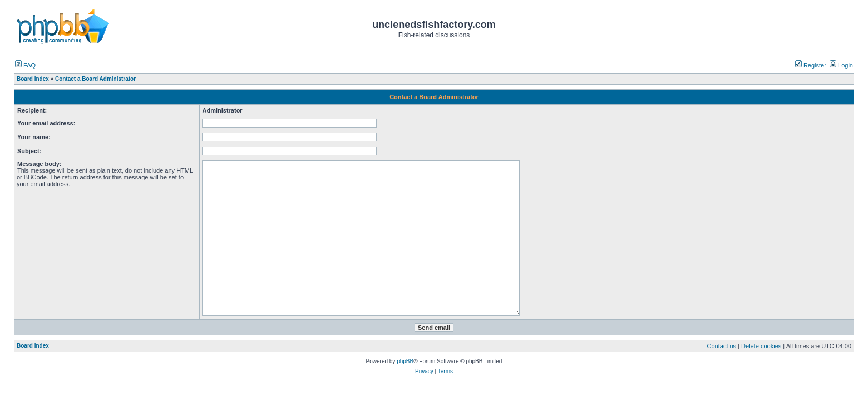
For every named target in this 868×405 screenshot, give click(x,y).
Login (841, 65)
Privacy (424, 371)
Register (811, 65)
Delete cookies (761, 346)
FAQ (25, 65)
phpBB (405, 361)
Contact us (722, 346)
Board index (33, 346)
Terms (445, 371)
